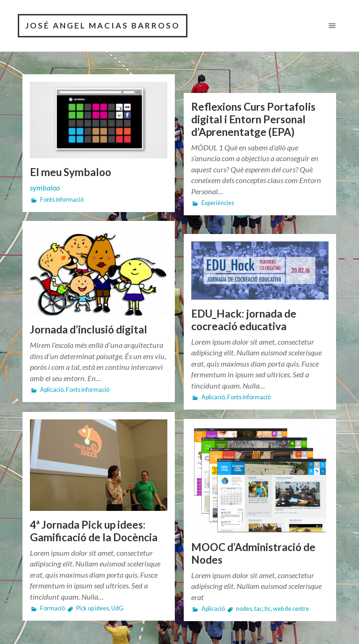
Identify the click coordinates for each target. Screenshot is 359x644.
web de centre (291, 609)
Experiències (218, 203)
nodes (244, 609)
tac (258, 609)
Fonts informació (62, 200)
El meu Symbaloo (71, 172)
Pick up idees (93, 608)
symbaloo (45, 188)
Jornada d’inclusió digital (89, 329)
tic (268, 609)
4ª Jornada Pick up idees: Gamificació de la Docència (94, 531)
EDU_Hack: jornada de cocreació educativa (244, 320)
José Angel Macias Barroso (103, 25)
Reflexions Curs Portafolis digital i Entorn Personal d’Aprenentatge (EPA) (253, 119)
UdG (117, 608)
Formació (53, 608)
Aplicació (52, 390)
